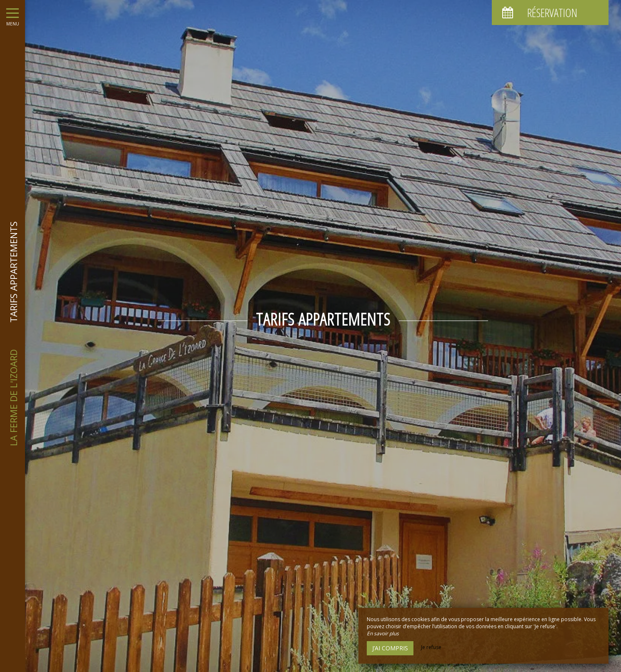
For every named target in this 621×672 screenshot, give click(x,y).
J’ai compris (390, 648)
